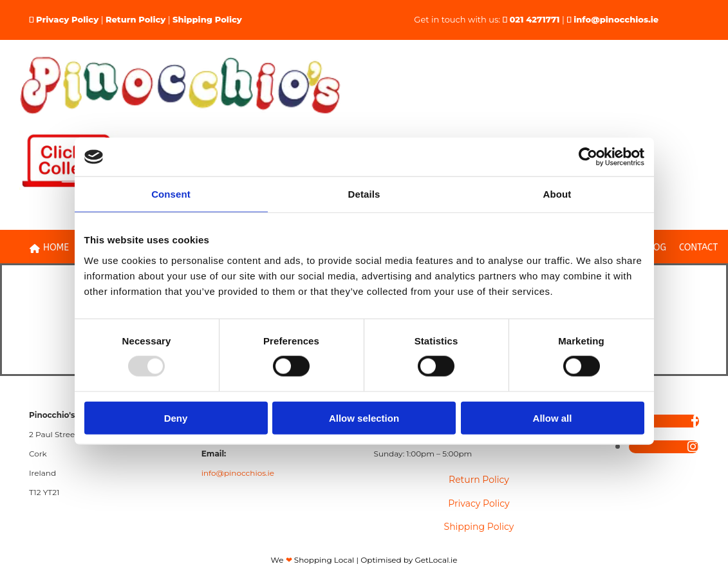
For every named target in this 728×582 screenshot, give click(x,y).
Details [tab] (364, 194)
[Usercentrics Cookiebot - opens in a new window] (588, 157)
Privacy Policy (67, 19)
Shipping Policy (207, 19)
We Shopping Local (313, 560)
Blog (655, 248)
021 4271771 (535, 19)
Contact (698, 248)
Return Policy (135, 19)
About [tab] (557, 194)
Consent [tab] (171, 194)
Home (49, 248)
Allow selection (364, 418)
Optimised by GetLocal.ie (409, 560)
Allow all (553, 418)
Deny (176, 418)
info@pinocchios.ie (616, 19)
